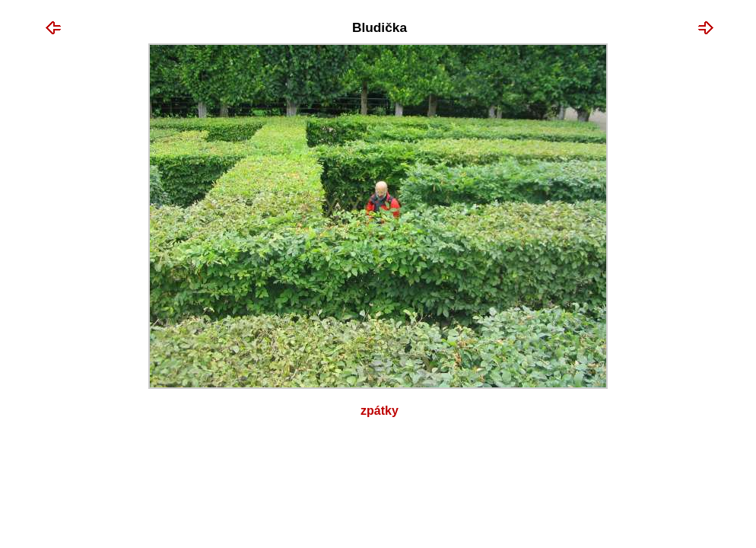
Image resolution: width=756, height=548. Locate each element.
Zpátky (380, 411)
